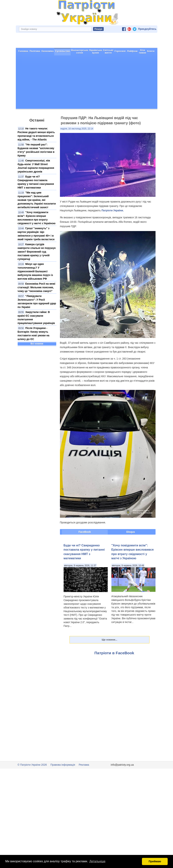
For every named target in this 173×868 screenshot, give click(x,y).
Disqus (131, 519)
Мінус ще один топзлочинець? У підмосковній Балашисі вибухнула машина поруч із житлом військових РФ (35, 258)
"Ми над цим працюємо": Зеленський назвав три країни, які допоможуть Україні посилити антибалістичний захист (37, 187)
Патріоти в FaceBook (114, 640)
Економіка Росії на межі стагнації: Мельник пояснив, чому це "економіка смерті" (36, 274)
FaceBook (85, 519)
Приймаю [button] (155, 861)
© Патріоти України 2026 (32, 752)
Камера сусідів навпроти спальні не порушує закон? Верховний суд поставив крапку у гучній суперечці (37, 239)
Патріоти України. (113, 197)
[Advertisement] (87, 70)
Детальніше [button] (97, 861)
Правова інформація (63, 752)
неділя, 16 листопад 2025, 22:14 (77, 116)
